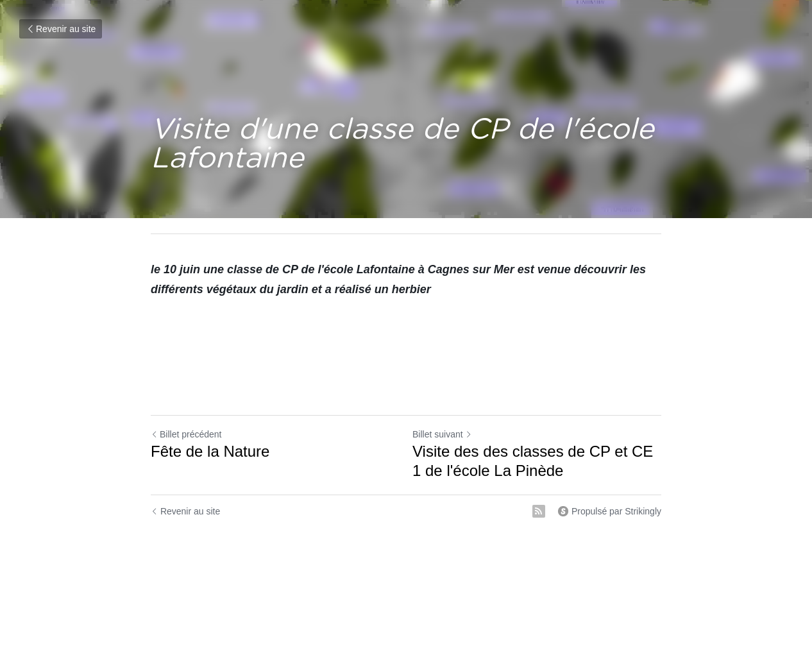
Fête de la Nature (210, 451)
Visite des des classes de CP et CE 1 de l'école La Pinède (533, 461)
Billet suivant (442, 434)
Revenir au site (61, 29)
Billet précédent (186, 434)
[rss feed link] (539, 511)
